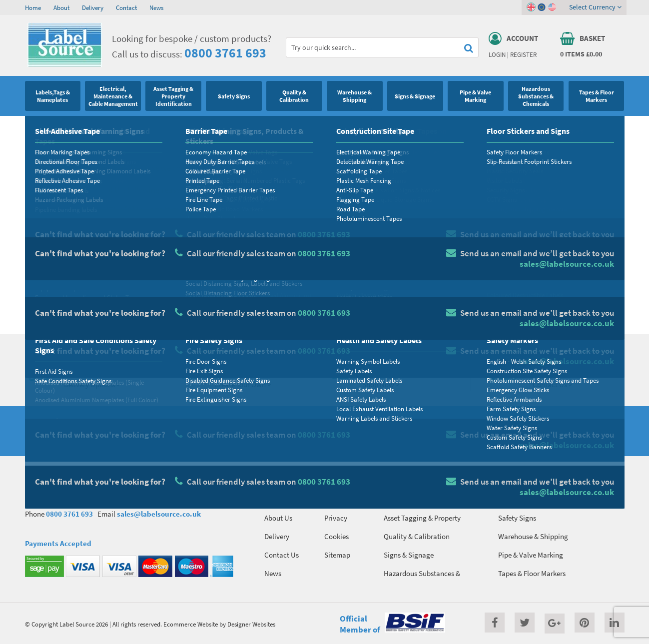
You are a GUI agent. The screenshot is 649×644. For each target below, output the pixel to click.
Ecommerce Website (191, 624)
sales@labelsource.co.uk (159, 514)
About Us (278, 518)
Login (497, 54)
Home (33, 7)
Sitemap (337, 555)
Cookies (336, 536)
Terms (333, 499)
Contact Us (282, 555)
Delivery (93, 7)
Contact (126, 7)
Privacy (336, 518)
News (156, 7)
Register (523, 54)
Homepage (92, 303)
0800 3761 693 (225, 53)
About (61, 7)
